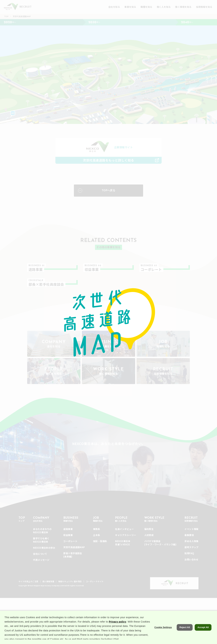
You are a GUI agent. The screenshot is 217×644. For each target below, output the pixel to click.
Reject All (185, 637)
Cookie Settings (163, 637)
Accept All (203, 637)
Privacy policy (117, 631)
